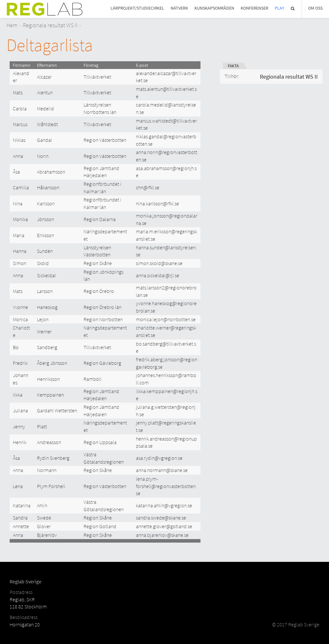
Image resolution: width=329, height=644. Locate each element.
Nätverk (179, 8)
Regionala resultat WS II (50, 25)
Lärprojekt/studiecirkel (137, 8)
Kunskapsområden (214, 8)
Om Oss (315, 8)
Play (280, 8)
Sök (293, 9)
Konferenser (254, 8)
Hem (12, 25)
